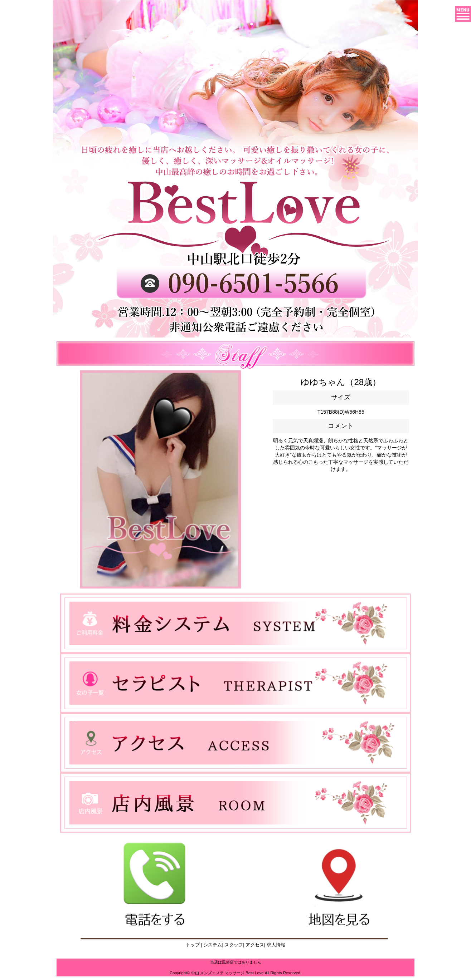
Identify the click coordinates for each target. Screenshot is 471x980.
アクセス (254, 945)
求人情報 (275, 945)
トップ (193, 945)
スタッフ (233, 945)
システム (212, 945)
